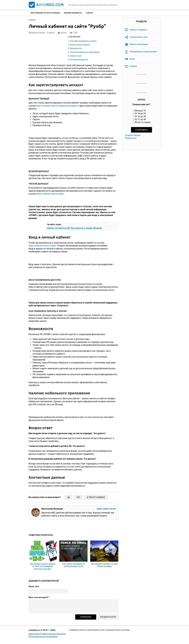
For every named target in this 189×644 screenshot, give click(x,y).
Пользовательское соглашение (43, 637)
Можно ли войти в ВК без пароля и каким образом (74, 228)
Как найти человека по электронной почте (74, 565)
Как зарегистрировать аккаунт (83, 41)
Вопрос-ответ (76, 56)
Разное (133, 66)
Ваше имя (34, 586)
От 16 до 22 (140, 113)
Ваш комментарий (39, 597)
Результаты (131, 138)
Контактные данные (79, 60)
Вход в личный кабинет (80, 45)
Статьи (89, 13)
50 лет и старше (143, 122)
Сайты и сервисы (138, 30)
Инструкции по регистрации (45, 13)
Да (69, 497)
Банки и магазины (139, 44)
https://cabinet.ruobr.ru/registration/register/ (57, 106)
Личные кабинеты (73, 13)
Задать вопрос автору (106, 509)
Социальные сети (139, 37)
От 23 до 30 (140, 116)
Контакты (61, 634)
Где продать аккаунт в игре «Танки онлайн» (104, 565)
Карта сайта (34, 634)
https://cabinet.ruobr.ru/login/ (50, 194)
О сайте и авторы (48, 634)
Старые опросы (133, 135)
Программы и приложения (143, 52)
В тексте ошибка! (96, 497)
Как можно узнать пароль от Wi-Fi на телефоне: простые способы (43, 566)
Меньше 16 (140, 111)
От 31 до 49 (140, 119)
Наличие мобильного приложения (85, 52)
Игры (132, 59)
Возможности (76, 48)
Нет (78, 497)
